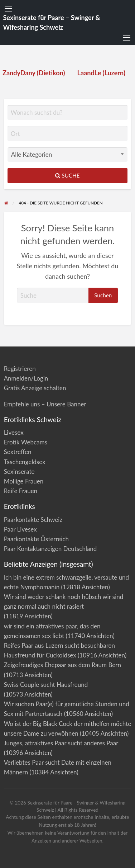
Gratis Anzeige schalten (35, 388)
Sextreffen (18, 452)
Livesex (14, 432)
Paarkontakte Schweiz (33, 520)
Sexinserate (19, 471)
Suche (67, 175)
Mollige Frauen (24, 481)
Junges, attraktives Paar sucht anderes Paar (61, 743)
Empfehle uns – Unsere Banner (45, 404)
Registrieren (20, 369)
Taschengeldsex (25, 462)
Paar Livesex (20, 529)
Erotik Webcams (26, 442)
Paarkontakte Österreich (36, 539)
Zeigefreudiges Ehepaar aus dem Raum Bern (62, 665)
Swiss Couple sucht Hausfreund (46, 685)
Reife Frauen (21, 491)
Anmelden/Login (26, 378)
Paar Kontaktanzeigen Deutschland (50, 549)
